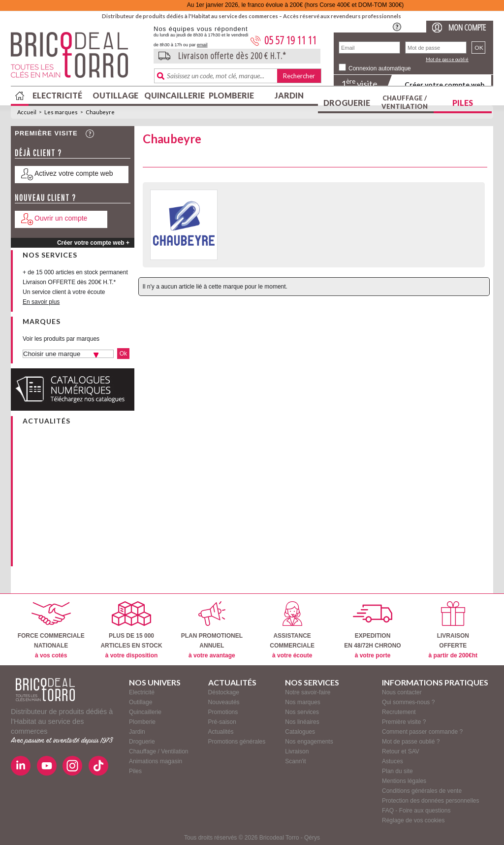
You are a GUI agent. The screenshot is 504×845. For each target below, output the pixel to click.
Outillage (115, 95)
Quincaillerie (173, 95)
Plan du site (397, 771)
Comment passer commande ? (422, 732)
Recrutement (399, 712)
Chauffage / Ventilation (405, 102)
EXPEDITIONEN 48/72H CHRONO (372, 630)
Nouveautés (224, 702)
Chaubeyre (100, 112)
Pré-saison (222, 722)
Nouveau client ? (46, 198)
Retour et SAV (401, 751)
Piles (463, 103)
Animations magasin (156, 761)
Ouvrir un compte (61, 218)
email (202, 45)
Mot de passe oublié (447, 59)
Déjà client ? (38, 153)
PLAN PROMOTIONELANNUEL (212, 630)
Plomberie (231, 95)
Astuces (393, 761)
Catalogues (300, 732)
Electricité (57, 95)
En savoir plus (41, 302)
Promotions (223, 712)
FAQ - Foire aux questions (416, 811)
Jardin (289, 95)
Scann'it (295, 761)
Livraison (297, 751)
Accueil (27, 112)
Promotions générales (237, 742)
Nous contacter (402, 692)
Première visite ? (404, 722)
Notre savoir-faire (308, 692)
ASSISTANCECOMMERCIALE (292, 630)
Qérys (312, 838)
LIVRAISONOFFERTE (453, 630)
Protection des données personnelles (430, 801)
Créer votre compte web (444, 84)
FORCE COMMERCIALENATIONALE (51, 630)
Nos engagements (309, 742)
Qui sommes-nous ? (408, 702)
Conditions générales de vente (422, 791)
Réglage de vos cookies (413, 820)
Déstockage (224, 692)
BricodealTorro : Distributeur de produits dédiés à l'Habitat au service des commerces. (79, 58)
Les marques (61, 112)
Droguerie (347, 103)
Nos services (302, 712)
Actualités (221, 732)
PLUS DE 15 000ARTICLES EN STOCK (131, 630)
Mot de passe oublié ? (411, 742)
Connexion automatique (380, 68)
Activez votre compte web (74, 173)
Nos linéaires (302, 722)
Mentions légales (404, 781)
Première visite (46, 133)
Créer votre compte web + (93, 243)
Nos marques (302, 702)
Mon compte (467, 27)
